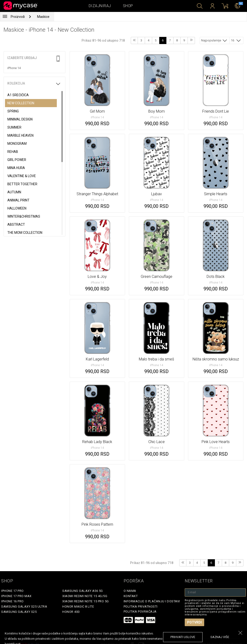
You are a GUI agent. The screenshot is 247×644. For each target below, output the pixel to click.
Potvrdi (194, 622)
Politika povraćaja (140, 612)
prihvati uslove (183, 637)
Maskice (43, 17)
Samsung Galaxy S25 (19, 612)
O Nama (130, 591)
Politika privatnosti (141, 607)
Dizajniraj (100, 6)
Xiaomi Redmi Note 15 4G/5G (85, 596)
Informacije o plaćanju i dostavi (152, 601)
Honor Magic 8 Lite (78, 607)
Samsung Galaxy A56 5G (83, 591)
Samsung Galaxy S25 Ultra (24, 607)
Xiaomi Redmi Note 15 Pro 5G (86, 601)
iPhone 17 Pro (12, 591)
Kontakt (131, 596)
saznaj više (220, 637)
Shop (128, 6)
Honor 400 (71, 612)
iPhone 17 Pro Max (16, 596)
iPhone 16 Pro (12, 601)
